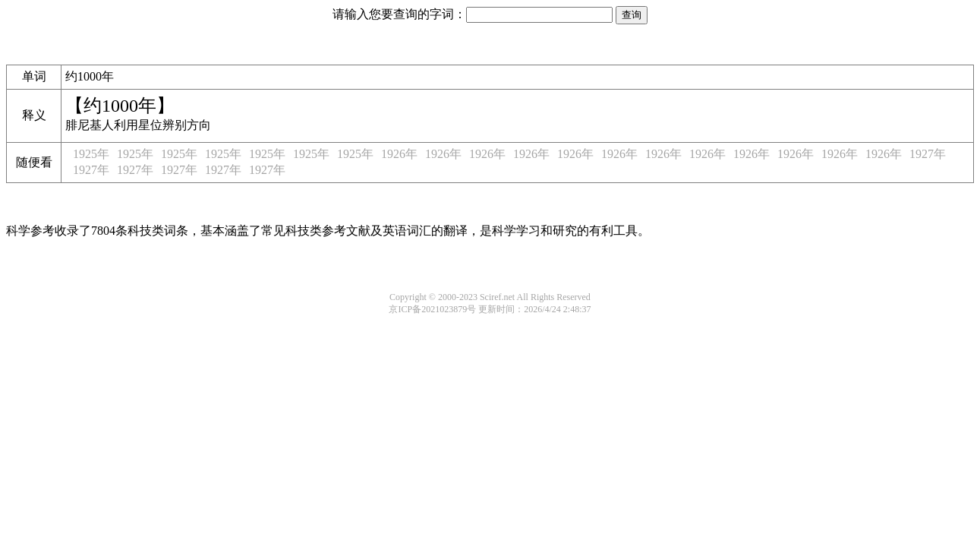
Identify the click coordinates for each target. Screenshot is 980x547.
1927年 (928, 154)
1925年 (91, 154)
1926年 (399, 154)
